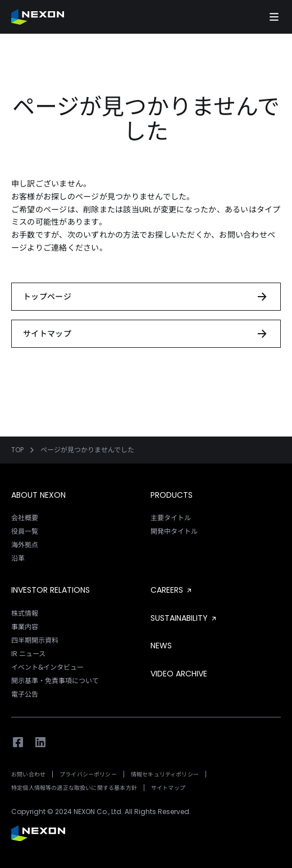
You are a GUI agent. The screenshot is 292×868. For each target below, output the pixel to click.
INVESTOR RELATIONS (51, 590)
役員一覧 (25, 531)
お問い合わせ (28, 774)
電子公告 (25, 694)
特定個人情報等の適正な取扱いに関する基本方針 (74, 788)
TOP (17, 450)
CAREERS (172, 590)
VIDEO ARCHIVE (179, 674)
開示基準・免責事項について (55, 681)
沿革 (18, 558)
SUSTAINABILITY (184, 618)
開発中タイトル (174, 531)
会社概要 (25, 518)
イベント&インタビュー (47, 667)
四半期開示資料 (35, 640)
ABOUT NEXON (38, 495)
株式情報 (25, 613)
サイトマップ (168, 788)
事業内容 (25, 627)
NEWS (161, 646)
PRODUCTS (172, 495)
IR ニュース (28, 654)
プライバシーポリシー (88, 774)
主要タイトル (171, 518)
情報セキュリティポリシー (165, 774)
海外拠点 (25, 545)
